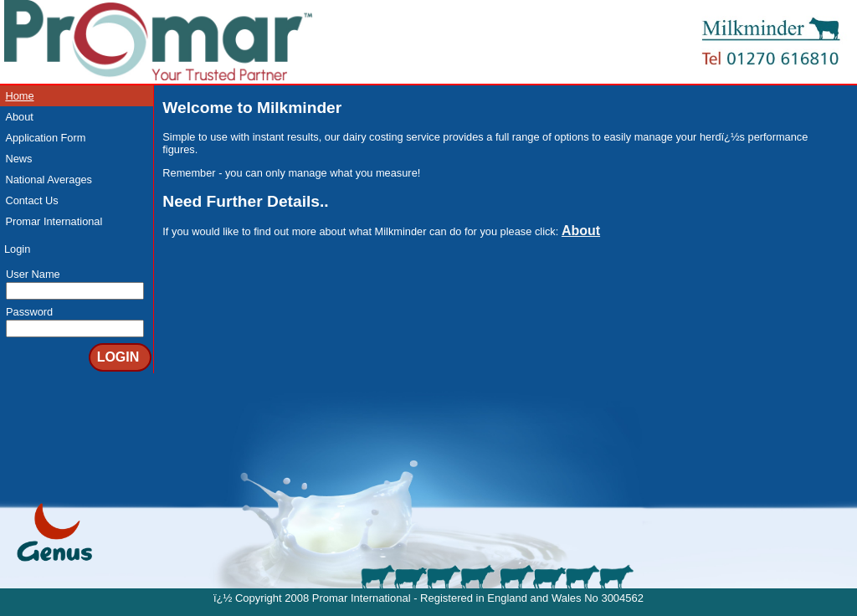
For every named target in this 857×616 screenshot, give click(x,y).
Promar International (54, 221)
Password (29, 312)
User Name (33, 274)
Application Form (45, 138)
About (19, 117)
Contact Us (31, 200)
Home (19, 96)
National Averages (49, 180)
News (18, 159)
